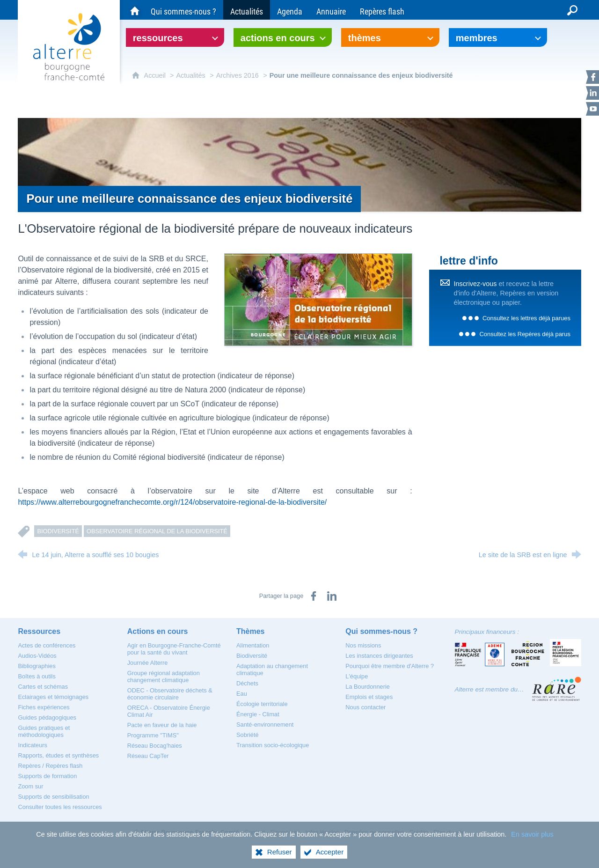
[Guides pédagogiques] (47, 717)
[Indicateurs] (33, 745)
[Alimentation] (253, 645)
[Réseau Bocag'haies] (155, 746)
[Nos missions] (363, 645)
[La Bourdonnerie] (368, 687)
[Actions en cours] (158, 631)
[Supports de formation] (47, 776)
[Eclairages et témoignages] (53, 697)
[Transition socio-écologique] (273, 745)
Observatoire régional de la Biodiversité (157, 531)
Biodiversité (58, 531)
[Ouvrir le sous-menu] (175, 37)
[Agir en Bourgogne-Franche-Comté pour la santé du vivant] (174, 649)
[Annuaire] (331, 10)
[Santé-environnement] (265, 725)
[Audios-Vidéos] (37, 656)
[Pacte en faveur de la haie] (162, 725)
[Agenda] (290, 10)
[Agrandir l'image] (318, 299)
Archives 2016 (237, 75)
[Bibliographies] (37, 666)
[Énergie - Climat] (258, 714)
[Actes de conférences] (47, 645)
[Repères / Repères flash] (50, 766)
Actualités (190, 75)
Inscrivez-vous (475, 284)
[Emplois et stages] (369, 697)
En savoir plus (532, 843)
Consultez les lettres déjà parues (526, 318)
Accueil (156, 75)
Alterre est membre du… (489, 689)
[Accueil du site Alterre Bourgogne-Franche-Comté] (135, 10)
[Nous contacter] (365, 707)
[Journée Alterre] (148, 663)
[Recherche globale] (572, 10)
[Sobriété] (248, 735)
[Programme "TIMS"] (153, 735)
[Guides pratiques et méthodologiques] (44, 731)
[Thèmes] (250, 631)
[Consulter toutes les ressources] (60, 807)
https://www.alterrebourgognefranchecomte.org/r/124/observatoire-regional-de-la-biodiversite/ (172, 502)
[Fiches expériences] (44, 707)
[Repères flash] (382, 10)
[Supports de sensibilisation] (53, 797)
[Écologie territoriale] (262, 704)
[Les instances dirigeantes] (379, 656)
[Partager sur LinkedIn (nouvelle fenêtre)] (332, 596)
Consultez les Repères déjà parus (525, 334)
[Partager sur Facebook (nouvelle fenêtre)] (314, 596)
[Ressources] (39, 631)
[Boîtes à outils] (37, 676)
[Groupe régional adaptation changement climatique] (164, 677)
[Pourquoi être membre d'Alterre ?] (390, 666)
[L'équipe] (357, 676)
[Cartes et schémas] (43, 687)
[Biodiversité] (252, 656)
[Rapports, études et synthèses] (58, 755)
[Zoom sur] (30, 786)
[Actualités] (247, 10)
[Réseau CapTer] (148, 756)
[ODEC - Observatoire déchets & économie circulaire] (170, 694)
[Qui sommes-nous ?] (183, 10)
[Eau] (242, 694)
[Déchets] (247, 683)
